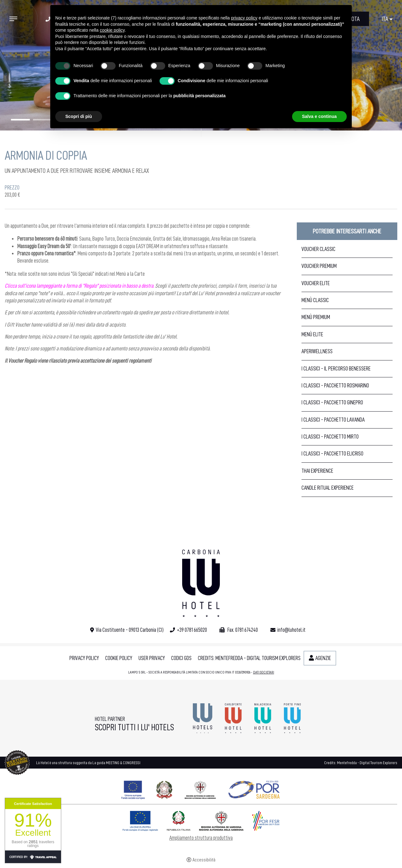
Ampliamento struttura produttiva (201, 838)
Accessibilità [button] (204, 860)
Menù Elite (312, 334)
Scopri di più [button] (79, 116)
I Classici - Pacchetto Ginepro (332, 402)
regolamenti (140, 361)
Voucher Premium (319, 266)
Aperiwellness (317, 351)
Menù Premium (316, 317)
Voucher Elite (316, 283)
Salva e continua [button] (319, 116)
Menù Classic (315, 300)
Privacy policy (84, 658)
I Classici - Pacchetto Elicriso (332, 454)
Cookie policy (119, 658)
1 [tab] (20, 120)
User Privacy (152, 658)
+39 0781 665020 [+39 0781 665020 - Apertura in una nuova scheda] (192, 630)
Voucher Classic (318, 249)
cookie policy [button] (112, 30)
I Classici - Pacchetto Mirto (330, 437)
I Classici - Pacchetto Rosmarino (335, 386)
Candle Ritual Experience (328, 488)
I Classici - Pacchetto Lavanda (333, 420)
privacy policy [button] (244, 18)
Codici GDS (181, 658)
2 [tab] (42, 120)
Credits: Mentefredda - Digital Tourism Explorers (249, 658)
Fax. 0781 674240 (242, 630)
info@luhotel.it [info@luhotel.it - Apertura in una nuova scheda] (291, 630)
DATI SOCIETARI (264, 672)
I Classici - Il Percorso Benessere (336, 369)
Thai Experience (317, 471)
